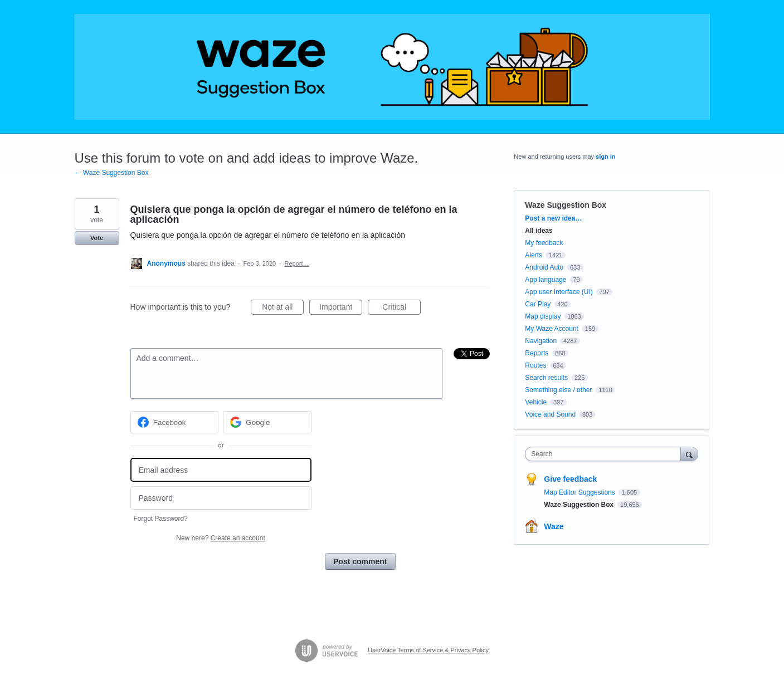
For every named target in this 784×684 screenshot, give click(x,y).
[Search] (689, 454)
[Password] (221, 498)
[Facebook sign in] (175, 422)
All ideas (539, 231)
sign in (605, 157)
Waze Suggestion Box (566, 205)
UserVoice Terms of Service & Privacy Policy (428, 650)
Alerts (534, 255)
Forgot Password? (161, 519)
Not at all (283, 309)
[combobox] (605, 454)
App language (546, 280)
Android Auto (544, 267)
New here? (220, 538)
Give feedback (570, 479)
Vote (97, 238)
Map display (543, 316)
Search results (546, 378)
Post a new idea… (553, 218)
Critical (401, 309)
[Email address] (221, 470)
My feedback (544, 243)
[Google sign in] (267, 422)
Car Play (538, 304)
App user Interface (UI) (559, 292)
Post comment (360, 561)
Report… (297, 263)
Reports (537, 353)
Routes (535, 365)
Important (341, 309)
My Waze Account (552, 329)
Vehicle (536, 402)
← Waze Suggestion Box (112, 173)
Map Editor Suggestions (580, 492)
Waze (554, 526)
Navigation (541, 341)
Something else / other (558, 390)
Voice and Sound (550, 414)
